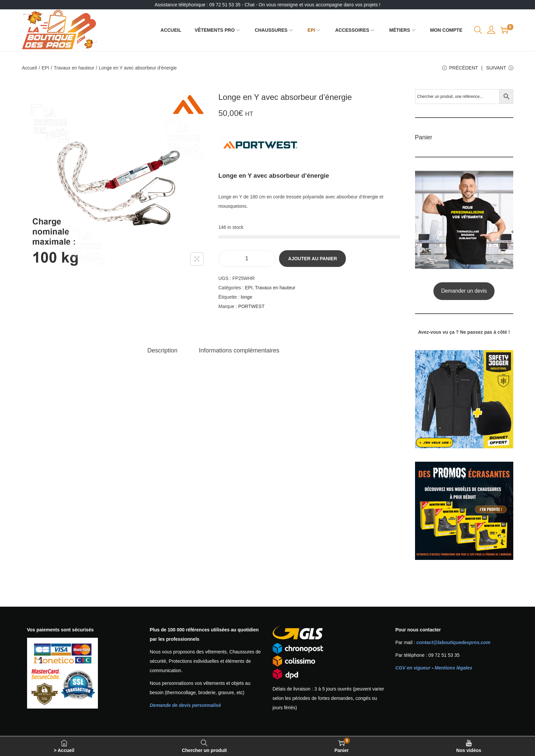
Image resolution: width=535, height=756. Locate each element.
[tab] (162, 350)
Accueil (30, 68)
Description (162, 350)
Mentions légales (453, 668)
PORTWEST (251, 306)
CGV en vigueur (413, 668)
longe (246, 297)
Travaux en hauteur (74, 68)
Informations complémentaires (239, 350)
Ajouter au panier (312, 259)
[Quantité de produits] (247, 259)
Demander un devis (464, 291)
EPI (46, 68)
